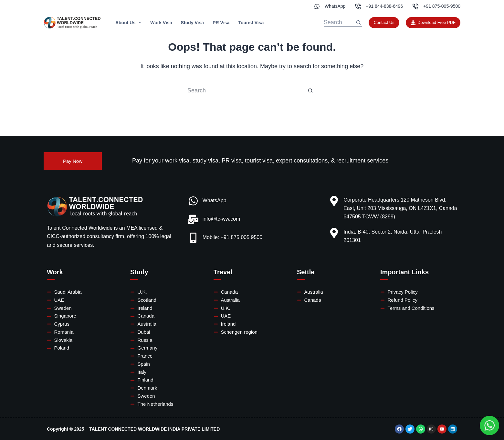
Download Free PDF (433, 23)
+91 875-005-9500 (442, 6)
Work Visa (161, 23)
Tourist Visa (251, 23)
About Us (130, 23)
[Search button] (358, 23)
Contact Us (384, 22)
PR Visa (221, 23)
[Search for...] (339, 23)
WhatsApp (335, 6)
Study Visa (192, 23)
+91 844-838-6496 (384, 6)
